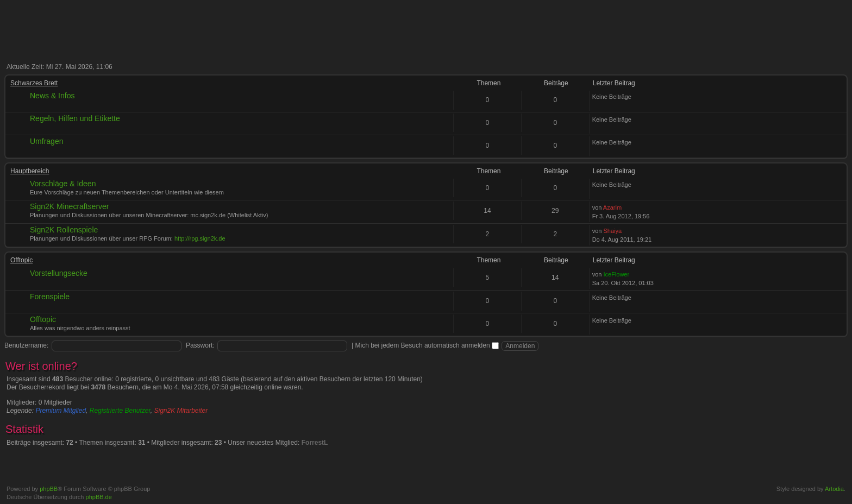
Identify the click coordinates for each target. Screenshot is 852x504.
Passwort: (200, 345)
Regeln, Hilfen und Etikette (75, 118)
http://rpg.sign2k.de (200, 238)
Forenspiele (50, 297)
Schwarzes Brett (34, 83)
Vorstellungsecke (59, 273)
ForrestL (315, 443)
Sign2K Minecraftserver (70, 206)
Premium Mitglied (61, 411)
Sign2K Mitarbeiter (181, 411)
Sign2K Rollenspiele (64, 230)
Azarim (612, 207)
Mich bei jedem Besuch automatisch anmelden (427, 345)
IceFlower (616, 274)
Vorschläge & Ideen (63, 184)
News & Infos (52, 96)
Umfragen (46, 141)
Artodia (834, 489)
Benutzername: (26, 345)
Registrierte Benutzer (120, 411)
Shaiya (612, 231)
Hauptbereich (30, 171)
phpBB (49, 489)
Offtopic (21, 260)
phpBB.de (99, 497)
